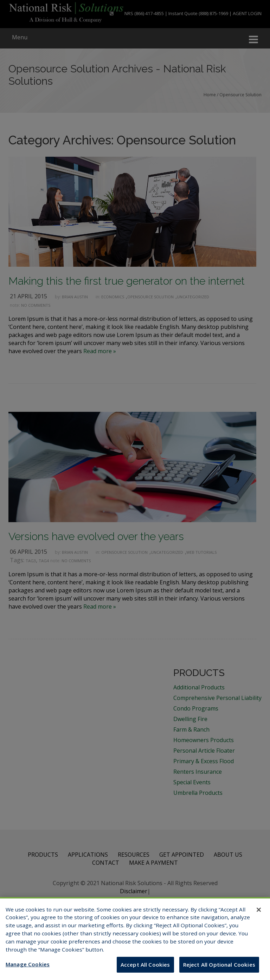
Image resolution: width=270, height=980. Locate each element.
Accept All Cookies (145, 970)
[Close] (259, 915)
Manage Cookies (28, 969)
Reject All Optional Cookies (219, 970)
